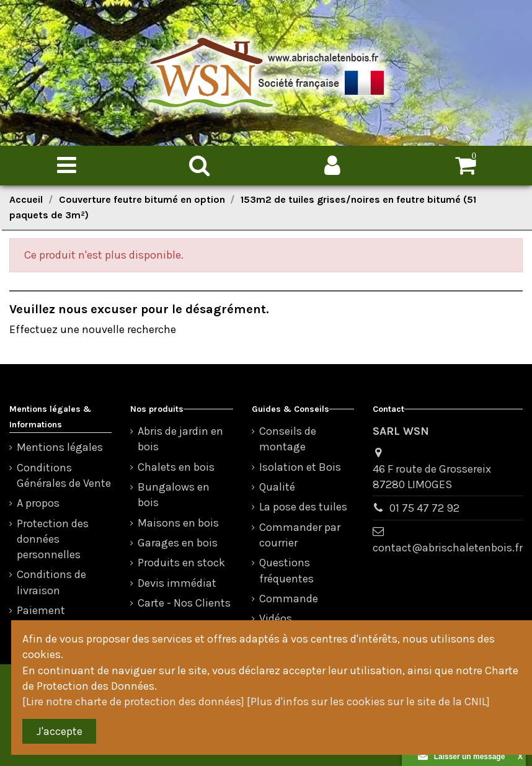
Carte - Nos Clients (184, 603)
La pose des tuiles (303, 507)
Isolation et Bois (300, 467)
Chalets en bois (176, 467)
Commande (289, 599)
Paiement (41, 610)
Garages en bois (178, 543)
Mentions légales (60, 447)
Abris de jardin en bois (180, 439)
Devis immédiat (177, 583)
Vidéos (276, 618)
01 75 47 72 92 (424, 508)
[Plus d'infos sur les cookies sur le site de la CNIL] (368, 701)
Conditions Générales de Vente (64, 475)
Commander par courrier (300, 535)
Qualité (277, 487)
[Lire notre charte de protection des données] (133, 701)
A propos (38, 503)
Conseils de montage (288, 439)
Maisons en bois (178, 523)
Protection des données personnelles (53, 539)
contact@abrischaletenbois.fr (448, 548)
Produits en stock (181, 563)
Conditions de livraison (51, 582)
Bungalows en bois (174, 495)
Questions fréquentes (286, 570)
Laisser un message (462, 757)
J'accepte (60, 731)
